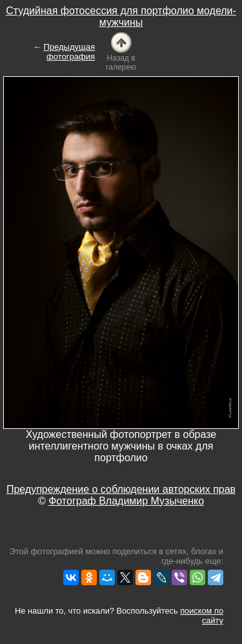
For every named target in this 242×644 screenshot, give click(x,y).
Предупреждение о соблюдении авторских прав (121, 489)
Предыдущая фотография (70, 52)
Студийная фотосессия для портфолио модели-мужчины (121, 16)
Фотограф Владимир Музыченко (126, 501)
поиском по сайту (202, 616)
